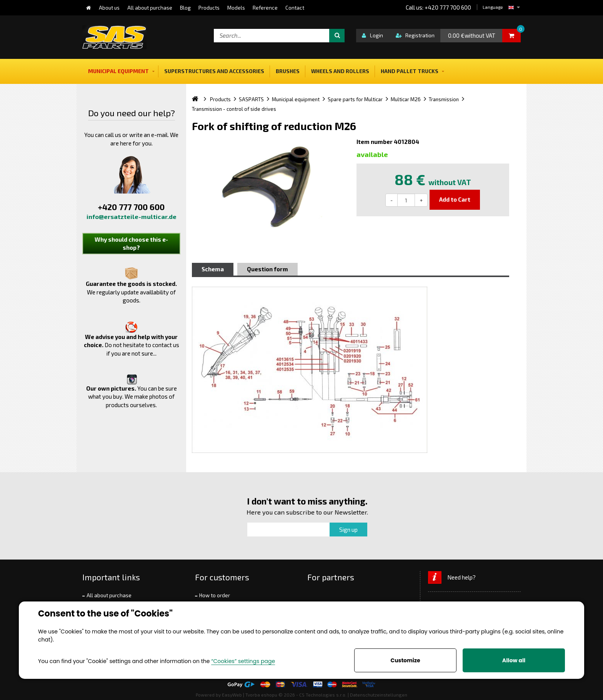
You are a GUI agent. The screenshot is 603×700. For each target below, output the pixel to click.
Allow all (514, 660)
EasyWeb (232, 695)
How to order (215, 595)
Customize (405, 660)
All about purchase (109, 595)
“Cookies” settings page (243, 661)
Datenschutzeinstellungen (379, 695)
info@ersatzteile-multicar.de (132, 216)
